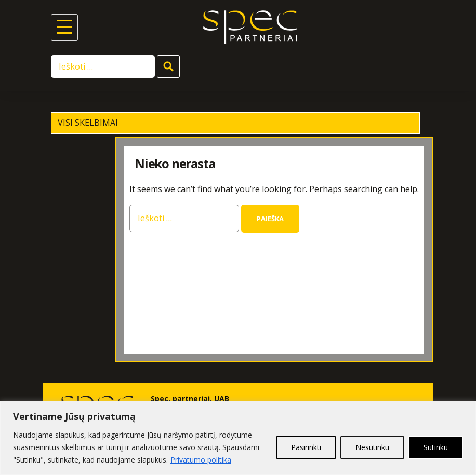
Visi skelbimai (88, 123)
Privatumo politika (201, 460)
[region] (238, 438)
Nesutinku (372, 447)
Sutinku (436, 447)
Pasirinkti (306, 447)
